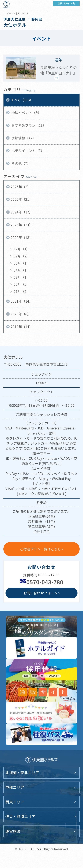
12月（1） (22, 249)
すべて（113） (22, 100)
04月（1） (22, 270)
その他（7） (21, 163)
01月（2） (22, 291)
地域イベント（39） (27, 113)
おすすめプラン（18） (28, 125)
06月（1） (22, 263)
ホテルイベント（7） (27, 151)
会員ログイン (65, 3)
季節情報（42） (23, 138)
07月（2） (22, 256)
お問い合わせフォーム (40, 593)
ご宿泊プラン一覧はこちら (40, 549)
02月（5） (22, 284)
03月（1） (22, 277)
